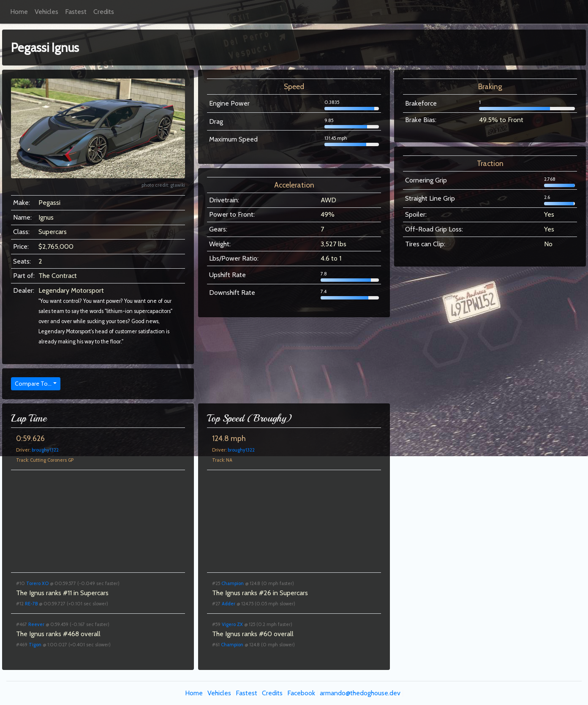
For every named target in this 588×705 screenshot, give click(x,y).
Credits (104, 12)
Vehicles (46, 12)
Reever (36, 624)
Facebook (301, 693)
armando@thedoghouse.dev (360, 693)
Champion (233, 583)
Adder (229, 604)
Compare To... (33, 384)
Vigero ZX (232, 624)
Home (19, 12)
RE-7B (31, 604)
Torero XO (37, 583)
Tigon (35, 645)
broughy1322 (45, 450)
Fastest (76, 12)
